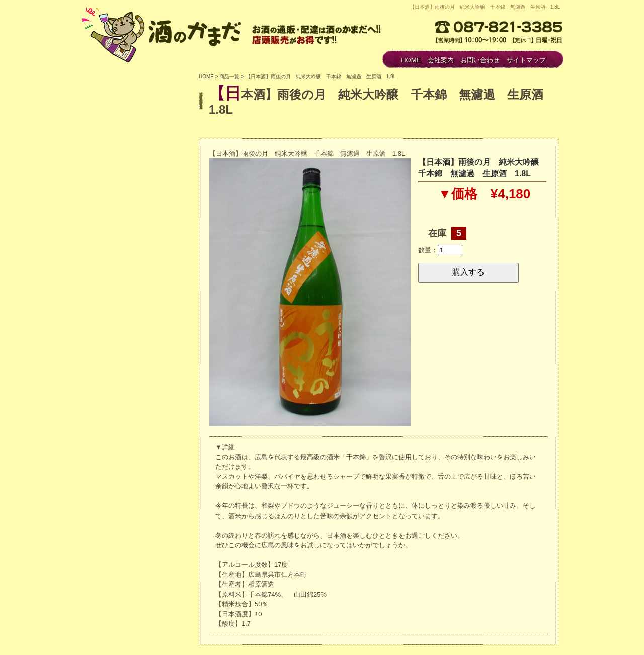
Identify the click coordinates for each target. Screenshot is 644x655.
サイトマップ (526, 60)
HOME (411, 60)
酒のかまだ (164, 33)
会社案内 (441, 60)
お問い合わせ (480, 60)
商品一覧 (229, 76)
